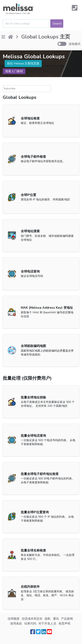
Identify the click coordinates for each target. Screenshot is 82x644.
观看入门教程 (14, 71)
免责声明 (64, 624)
